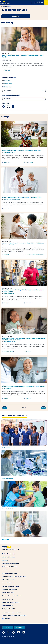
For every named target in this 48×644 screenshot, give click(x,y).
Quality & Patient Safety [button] (9, 609)
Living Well (7, 70)
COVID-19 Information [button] (8, 557)
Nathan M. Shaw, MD (9, 293)
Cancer (6, 398)
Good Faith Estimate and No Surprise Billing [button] (14, 577)
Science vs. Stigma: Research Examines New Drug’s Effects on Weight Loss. (23, 243)
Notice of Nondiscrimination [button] (10, 589)
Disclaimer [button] (5, 560)
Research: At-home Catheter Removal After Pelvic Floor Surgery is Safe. (22, 197)
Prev (5, 408)
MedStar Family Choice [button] (8, 583)
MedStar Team (8, 60)
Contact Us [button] (19, 627)
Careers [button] (8, 627)
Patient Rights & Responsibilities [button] (11, 602)
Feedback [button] (5, 570)
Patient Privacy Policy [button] (8, 599)
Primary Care (8, 87)
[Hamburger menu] (46, 2)
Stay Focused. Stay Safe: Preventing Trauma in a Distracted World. (23, 56)
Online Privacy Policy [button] (8, 593)
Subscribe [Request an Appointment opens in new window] (16, 16)
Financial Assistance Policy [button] (10, 573)
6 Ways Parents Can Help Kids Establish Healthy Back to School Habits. (22, 151)
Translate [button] (7, 619)
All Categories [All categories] (8, 91)
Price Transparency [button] (7, 606)
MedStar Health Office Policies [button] (10, 586)
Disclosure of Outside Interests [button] (11, 564)
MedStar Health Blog (7, 7)
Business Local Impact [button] (8, 554)
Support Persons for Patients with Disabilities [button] (15, 615)
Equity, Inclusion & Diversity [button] (10, 567)
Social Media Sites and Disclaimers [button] (12, 612)
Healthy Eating (8, 84)
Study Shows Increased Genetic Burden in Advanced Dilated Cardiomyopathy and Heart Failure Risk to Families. (24, 339)
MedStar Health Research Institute (12, 199)
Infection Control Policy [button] (9, 580)
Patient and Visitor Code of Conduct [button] (12, 596)
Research (7, 209)
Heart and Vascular (9, 351)
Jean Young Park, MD (9, 245)
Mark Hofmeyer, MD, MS (10, 342)
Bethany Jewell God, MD (10, 152)
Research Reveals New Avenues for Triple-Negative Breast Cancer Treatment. (24, 387)
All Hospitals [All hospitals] (7, 99)
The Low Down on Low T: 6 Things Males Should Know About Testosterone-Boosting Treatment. (23, 291)
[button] (31, 2)
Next (43, 408)
